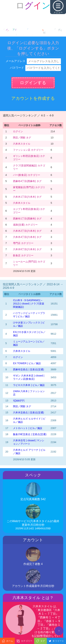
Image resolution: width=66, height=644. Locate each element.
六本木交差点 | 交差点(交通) (28, 412)
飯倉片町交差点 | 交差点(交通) (30, 434)
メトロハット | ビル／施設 (28, 428)
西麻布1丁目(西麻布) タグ (27, 219)
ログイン (18, 131)
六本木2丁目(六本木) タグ (27, 231)
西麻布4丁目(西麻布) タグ (27, 181)
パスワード (17, 68)
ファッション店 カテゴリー (28, 150)
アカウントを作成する (33, 98)
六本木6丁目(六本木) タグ (27, 249)
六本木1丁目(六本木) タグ (27, 197)
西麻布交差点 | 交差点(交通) (28, 369)
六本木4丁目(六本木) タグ (27, 237)
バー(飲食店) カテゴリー (27, 175)
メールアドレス (15, 61)
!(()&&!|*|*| (19, 401)
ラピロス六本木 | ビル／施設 (29, 385)
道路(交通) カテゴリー (25, 225)
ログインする (33, 83)
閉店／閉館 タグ (22, 138)
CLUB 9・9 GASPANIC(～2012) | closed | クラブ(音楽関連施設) (29, 304)
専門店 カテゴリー (23, 243)
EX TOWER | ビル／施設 (27, 363)
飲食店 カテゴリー (23, 255)
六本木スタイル (22, 144)
